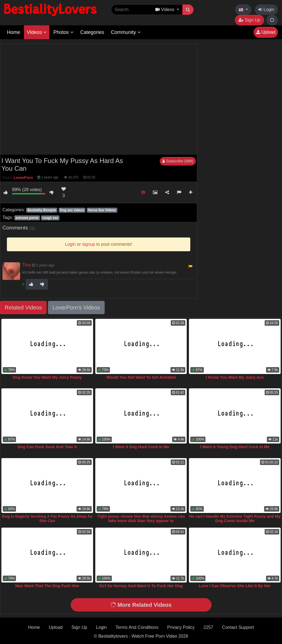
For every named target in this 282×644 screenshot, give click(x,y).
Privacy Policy (181, 627)
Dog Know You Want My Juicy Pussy (47, 377)
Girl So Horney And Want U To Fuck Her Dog (141, 586)
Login (266, 10)
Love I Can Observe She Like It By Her (235, 586)
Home (13, 32)
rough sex (50, 218)
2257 (208, 627)
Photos (63, 32)
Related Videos (23, 308)
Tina (27, 265)
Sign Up (249, 20)
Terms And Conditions (137, 627)
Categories (92, 32)
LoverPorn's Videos (76, 308)
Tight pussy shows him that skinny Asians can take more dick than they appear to (141, 519)
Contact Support (238, 627)
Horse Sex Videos (102, 210)
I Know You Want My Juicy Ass (235, 377)
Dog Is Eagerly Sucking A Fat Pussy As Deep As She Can (47, 519)
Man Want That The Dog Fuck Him (47, 586)
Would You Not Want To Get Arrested (141, 377)
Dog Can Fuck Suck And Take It (47, 447)
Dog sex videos (72, 210)
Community (126, 32)
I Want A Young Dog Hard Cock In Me (235, 447)
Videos (37, 32)
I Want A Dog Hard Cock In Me (141, 447)
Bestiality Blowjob (42, 210)
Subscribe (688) (178, 161)
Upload (266, 32)
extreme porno (27, 218)
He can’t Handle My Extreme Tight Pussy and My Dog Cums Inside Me (235, 519)
